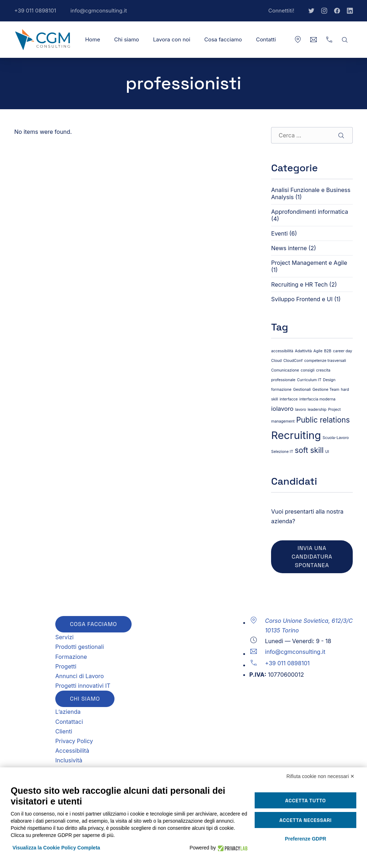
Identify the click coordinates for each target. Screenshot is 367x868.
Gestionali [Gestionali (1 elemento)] (302, 390)
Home (93, 39)
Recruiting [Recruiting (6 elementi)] (296, 435)
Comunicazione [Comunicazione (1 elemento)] (285, 370)
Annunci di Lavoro (80, 676)
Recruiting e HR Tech (299, 284)
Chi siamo (127, 39)
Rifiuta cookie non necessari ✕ (320, 776)
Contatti (266, 39)
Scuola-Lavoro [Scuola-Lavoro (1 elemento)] (336, 438)
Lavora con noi (172, 39)
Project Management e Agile (309, 263)
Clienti (64, 731)
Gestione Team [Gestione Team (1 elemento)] (326, 390)
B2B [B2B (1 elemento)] (328, 351)
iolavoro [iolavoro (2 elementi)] (282, 409)
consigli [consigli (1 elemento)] (308, 370)
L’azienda (68, 712)
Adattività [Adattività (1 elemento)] (304, 351)
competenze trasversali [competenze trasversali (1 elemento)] (325, 361)
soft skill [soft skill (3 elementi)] (309, 450)
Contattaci (69, 722)
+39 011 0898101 (39, 14)
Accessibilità (72, 751)
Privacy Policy (74, 741)
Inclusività (69, 760)
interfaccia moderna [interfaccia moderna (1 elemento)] (317, 399)
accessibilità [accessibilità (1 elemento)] (282, 351)
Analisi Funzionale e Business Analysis (311, 193)
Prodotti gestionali (80, 647)
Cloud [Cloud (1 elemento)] (276, 361)
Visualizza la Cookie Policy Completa (56, 848)
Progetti (66, 666)
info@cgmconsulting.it (102, 14)
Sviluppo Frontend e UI (302, 299)
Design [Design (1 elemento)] (329, 380)
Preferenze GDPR (306, 839)
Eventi (279, 233)
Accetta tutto (306, 801)
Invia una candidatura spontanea (312, 557)
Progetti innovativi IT (83, 686)
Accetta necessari (305, 820)
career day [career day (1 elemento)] (343, 351)
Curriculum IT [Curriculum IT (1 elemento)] (309, 380)
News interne (289, 248)
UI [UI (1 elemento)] (327, 452)
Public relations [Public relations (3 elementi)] (323, 420)
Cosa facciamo (223, 39)
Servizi (64, 637)
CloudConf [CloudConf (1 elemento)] (293, 361)
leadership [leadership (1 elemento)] (317, 410)
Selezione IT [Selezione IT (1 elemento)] (282, 452)
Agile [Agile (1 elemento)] (318, 351)
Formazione (71, 657)
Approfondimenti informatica (310, 212)
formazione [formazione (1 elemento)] (281, 390)
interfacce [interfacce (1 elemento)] (289, 399)
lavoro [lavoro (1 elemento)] (300, 410)
